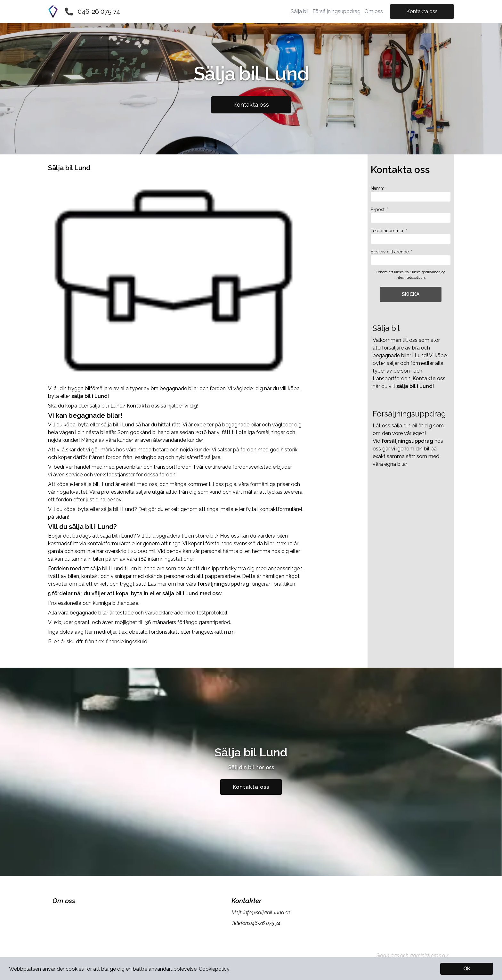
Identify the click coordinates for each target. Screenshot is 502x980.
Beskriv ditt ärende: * (411, 257)
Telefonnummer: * (411, 236)
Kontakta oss (422, 11)
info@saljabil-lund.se (266, 913)
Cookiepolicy (214, 969)
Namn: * (411, 194)
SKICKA (411, 294)
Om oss (374, 11)
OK (467, 969)
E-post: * (411, 215)
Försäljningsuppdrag (336, 11)
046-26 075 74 (99, 12)
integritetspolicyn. (411, 278)
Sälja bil (300, 11)
